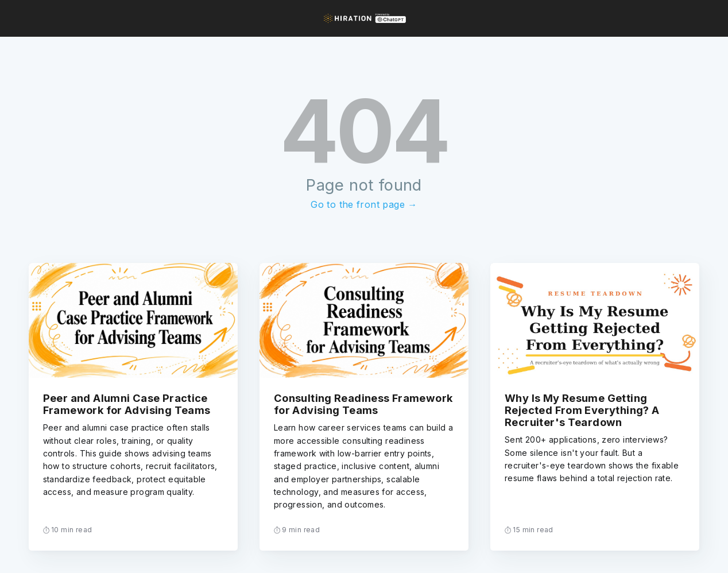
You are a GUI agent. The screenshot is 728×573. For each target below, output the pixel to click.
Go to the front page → (364, 204)
